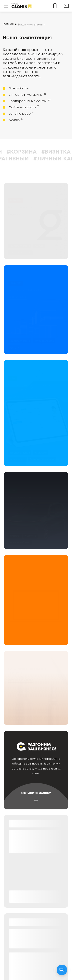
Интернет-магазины (27, 95)
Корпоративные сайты (29, 101)
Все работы (19, 89)
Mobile (15, 120)
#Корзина (41, 152)
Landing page (21, 114)
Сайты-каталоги (24, 107)
